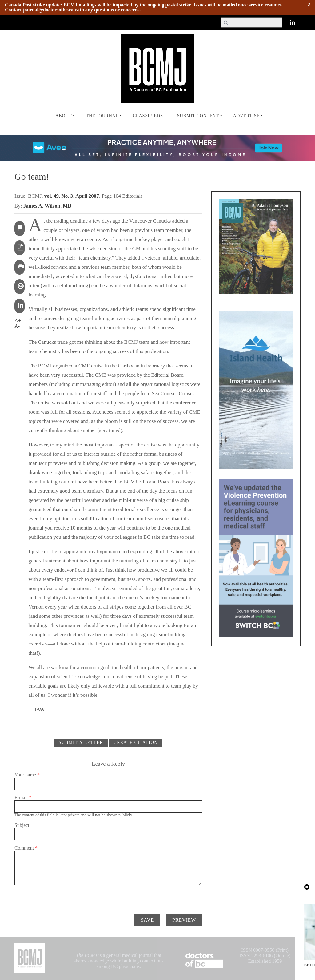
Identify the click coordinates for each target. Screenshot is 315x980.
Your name (27, 775)
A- (17, 326)
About (64, 116)
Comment (26, 848)
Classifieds (148, 116)
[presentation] (61, 897)
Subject (22, 825)
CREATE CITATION (136, 742)
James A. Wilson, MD (48, 206)
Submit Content (198, 116)
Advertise (246, 116)
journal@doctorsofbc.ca (48, 10)
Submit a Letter (81, 742)
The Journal (102, 116)
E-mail (23, 797)
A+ (18, 321)
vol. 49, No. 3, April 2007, (73, 196)
